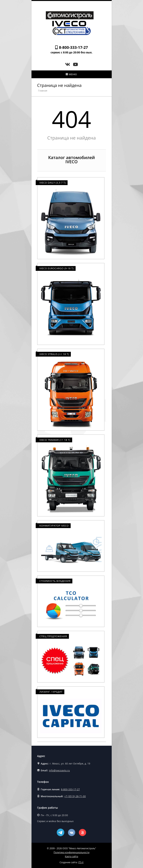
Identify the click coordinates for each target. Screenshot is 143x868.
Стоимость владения (55, 581)
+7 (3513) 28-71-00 (75, 796)
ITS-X (81, 862)
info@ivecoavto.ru (59, 770)
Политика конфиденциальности (72, 852)
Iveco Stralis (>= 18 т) (54, 354)
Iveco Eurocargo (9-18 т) (57, 268)
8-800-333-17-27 (74, 47)
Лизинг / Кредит (51, 692)
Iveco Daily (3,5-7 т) (53, 183)
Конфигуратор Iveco (54, 526)
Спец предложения (53, 636)
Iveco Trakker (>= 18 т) (55, 440)
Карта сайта (71, 856)
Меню (71, 74)
